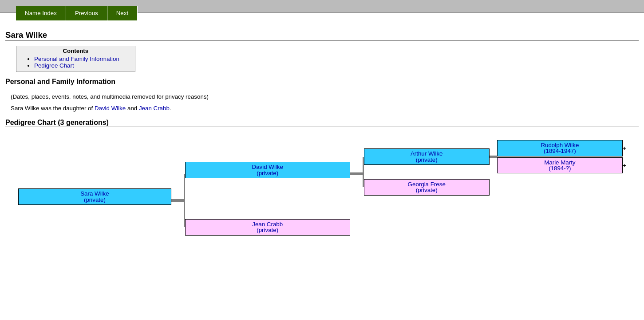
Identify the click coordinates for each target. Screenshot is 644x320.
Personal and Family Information (77, 59)
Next (122, 13)
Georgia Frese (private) (427, 187)
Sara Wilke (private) (95, 196)
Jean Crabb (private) (267, 227)
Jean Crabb (154, 108)
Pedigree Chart (54, 66)
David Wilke (110, 108)
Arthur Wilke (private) (427, 156)
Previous (87, 13)
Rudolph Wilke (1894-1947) (560, 148)
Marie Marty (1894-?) (560, 165)
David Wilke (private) (268, 170)
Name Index (41, 13)
